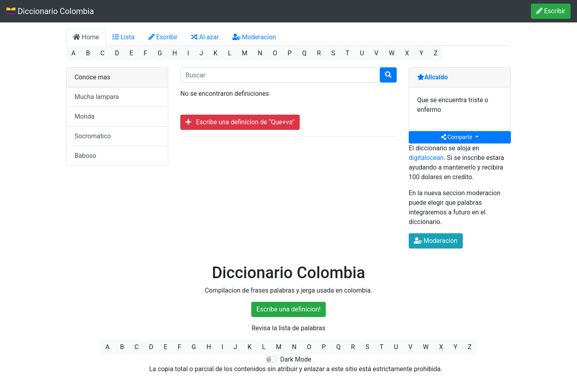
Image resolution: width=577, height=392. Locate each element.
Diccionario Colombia (50, 11)
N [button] (260, 53)
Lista (124, 37)
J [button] (201, 53)
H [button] (175, 53)
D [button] (117, 53)
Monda (85, 116)
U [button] (362, 53)
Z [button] (436, 53)
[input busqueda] (280, 75)
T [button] (347, 53)
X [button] (407, 53)
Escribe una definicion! (288, 309)
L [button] (230, 53)
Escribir (551, 11)
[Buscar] (388, 75)
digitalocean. (427, 158)
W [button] (391, 53)
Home (86, 37)
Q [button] (304, 53)
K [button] (216, 53)
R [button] (319, 53)
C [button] (102, 53)
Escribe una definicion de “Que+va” (240, 122)
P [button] (290, 53)
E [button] (131, 53)
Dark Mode (296, 359)
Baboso (85, 156)
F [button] (145, 53)
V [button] (376, 53)
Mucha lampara (97, 97)
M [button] (244, 53)
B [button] (88, 53)
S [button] (333, 53)
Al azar (205, 37)
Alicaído (433, 77)
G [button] (160, 53)
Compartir (458, 137)
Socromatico (93, 136)
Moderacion (254, 37)
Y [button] (422, 53)
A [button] (73, 53)
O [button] (275, 53)
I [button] (188, 53)
